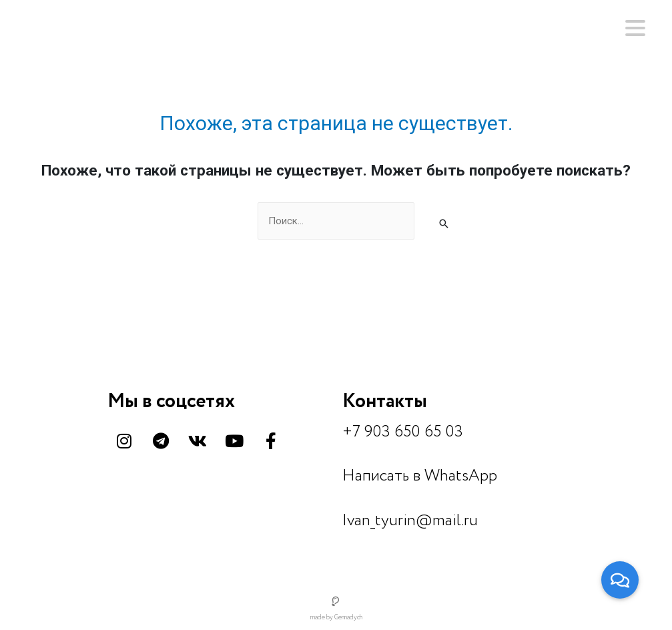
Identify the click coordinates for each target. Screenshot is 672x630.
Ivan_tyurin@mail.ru (410, 521)
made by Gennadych (336, 617)
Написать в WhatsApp (420, 476)
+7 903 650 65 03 (403, 432)
